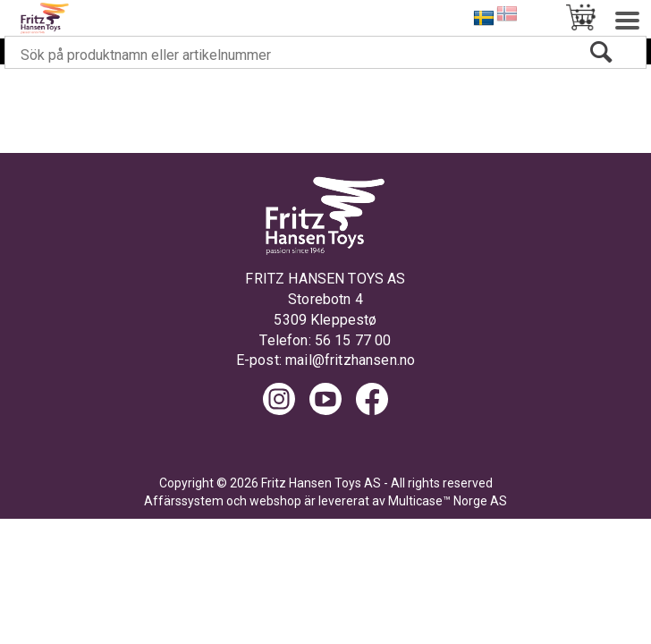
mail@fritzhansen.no (350, 360)
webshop (275, 501)
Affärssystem (184, 501)
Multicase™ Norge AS (448, 501)
